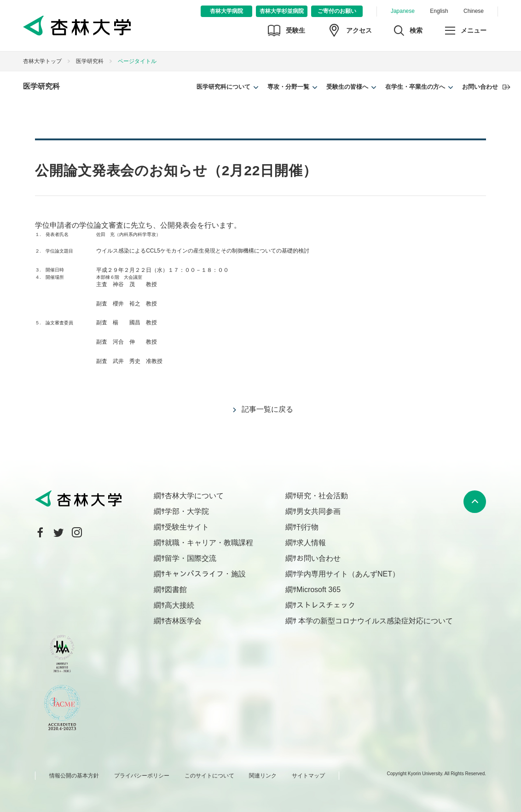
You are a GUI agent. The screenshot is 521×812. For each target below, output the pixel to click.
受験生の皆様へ (347, 87)
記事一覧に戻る (267, 409)
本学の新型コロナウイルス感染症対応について (375, 621)
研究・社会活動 (322, 496)
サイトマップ (308, 776)
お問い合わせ (480, 87)
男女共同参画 (318, 511)
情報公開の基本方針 (74, 776)
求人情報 (311, 543)
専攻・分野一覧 (288, 87)
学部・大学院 (187, 511)
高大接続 (179, 605)
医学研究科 (90, 61)
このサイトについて (209, 776)
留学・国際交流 (191, 558)
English (439, 11)
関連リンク (263, 776)
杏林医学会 (183, 621)
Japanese (403, 11)
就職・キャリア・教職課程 (209, 543)
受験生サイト (187, 527)
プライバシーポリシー (142, 776)
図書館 (176, 590)
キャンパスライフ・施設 (205, 574)
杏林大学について (194, 496)
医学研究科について (223, 87)
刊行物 (307, 527)
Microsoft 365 (318, 590)
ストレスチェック (326, 605)
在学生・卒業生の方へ (415, 87)
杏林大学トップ (42, 61)
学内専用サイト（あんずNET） (348, 574)
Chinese (474, 11)
